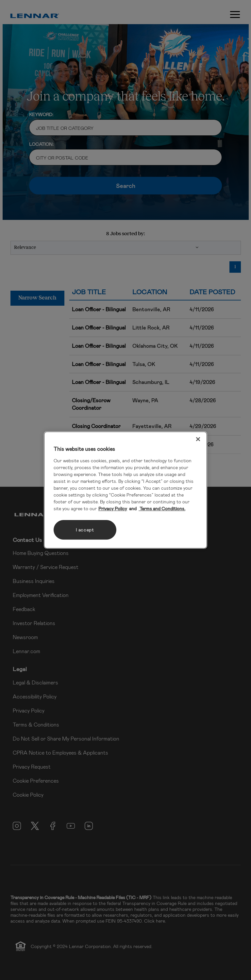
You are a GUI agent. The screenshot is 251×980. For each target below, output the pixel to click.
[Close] (198, 439)
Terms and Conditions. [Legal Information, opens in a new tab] (162, 508)
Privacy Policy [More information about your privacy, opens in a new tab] (113, 508)
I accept (85, 530)
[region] (125, 490)
